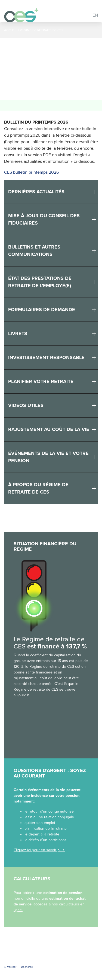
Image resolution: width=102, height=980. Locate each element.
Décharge (27, 967)
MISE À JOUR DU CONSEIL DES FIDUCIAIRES (44, 219)
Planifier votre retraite (41, 381)
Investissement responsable (46, 357)
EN (95, 15)
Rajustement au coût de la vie (49, 429)
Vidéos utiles (26, 405)
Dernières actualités (36, 192)
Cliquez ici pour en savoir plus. (39, 850)
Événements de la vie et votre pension (48, 457)
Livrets (18, 333)
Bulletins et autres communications (34, 251)
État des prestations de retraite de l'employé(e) (40, 282)
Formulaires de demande (42, 310)
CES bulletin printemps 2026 (31, 172)
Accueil (11, 30)
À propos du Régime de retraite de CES (38, 488)
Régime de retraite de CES (42, 30)
